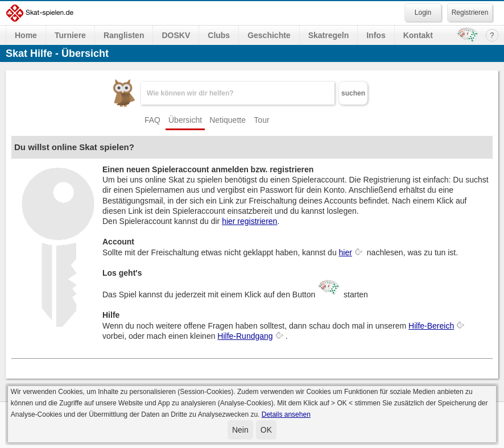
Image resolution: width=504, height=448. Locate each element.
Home (26, 35)
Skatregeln (329, 35)
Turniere (70, 35)
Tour (261, 120)
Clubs (219, 35)
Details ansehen (286, 414)
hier (346, 252)
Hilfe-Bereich (431, 326)
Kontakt (418, 35)
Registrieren (470, 13)
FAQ (152, 120)
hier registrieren (249, 221)
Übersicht (185, 120)
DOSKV (176, 35)
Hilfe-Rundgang (245, 336)
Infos (376, 35)
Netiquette (228, 120)
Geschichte (269, 35)
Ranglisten (124, 35)
